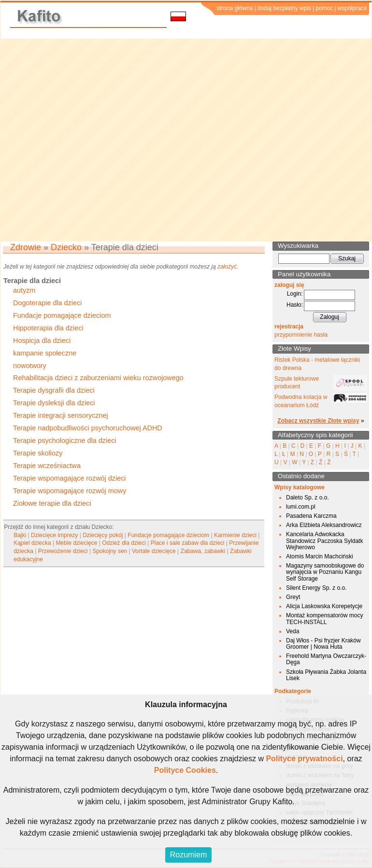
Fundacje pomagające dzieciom (62, 315)
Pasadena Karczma (311, 516)
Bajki (20, 535)
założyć (227, 267)
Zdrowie (26, 247)
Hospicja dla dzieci (42, 341)
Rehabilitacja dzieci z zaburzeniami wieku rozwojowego (98, 378)
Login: (295, 294)
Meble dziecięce (76, 543)
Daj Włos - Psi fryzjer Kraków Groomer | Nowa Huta (323, 644)
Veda (293, 631)
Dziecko (66, 247)
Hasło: (295, 305)
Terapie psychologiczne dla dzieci (65, 441)
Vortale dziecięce (154, 551)
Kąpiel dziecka (32, 543)
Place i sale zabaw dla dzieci (188, 543)
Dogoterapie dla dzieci (47, 303)
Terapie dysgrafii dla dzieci (54, 390)
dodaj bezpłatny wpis (284, 8)
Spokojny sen (110, 551)
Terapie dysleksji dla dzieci (54, 403)
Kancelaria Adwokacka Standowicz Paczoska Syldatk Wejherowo (324, 541)
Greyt (293, 597)
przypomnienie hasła (301, 335)
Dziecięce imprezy (54, 535)
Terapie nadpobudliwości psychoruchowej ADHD (88, 428)
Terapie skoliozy (38, 453)
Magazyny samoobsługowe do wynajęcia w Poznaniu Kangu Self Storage (325, 572)
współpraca (352, 8)
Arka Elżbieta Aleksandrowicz (324, 525)
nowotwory (30, 366)
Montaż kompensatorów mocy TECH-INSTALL (324, 619)
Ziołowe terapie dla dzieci (52, 503)
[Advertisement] (97, 140)
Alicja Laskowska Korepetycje (324, 606)
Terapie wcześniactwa (47, 466)
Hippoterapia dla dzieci (48, 328)
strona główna (235, 8)
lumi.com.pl (301, 507)
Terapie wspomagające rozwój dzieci (70, 478)
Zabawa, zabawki (203, 551)
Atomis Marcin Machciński (320, 556)
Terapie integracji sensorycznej (61, 415)
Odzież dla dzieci (124, 543)
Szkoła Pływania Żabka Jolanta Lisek (326, 675)
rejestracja (289, 327)
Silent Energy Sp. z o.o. (316, 588)
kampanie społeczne (45, 353)
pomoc (324, 8)
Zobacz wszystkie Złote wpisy (318, 421)
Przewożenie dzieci (63, 551)
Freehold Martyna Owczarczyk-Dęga (326, 659)
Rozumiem (188, 855)
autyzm (24, 290)
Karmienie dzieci (235, 535)
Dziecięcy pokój (103, 535)
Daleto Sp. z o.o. (308, 498)
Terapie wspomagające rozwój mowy (70, 491)
